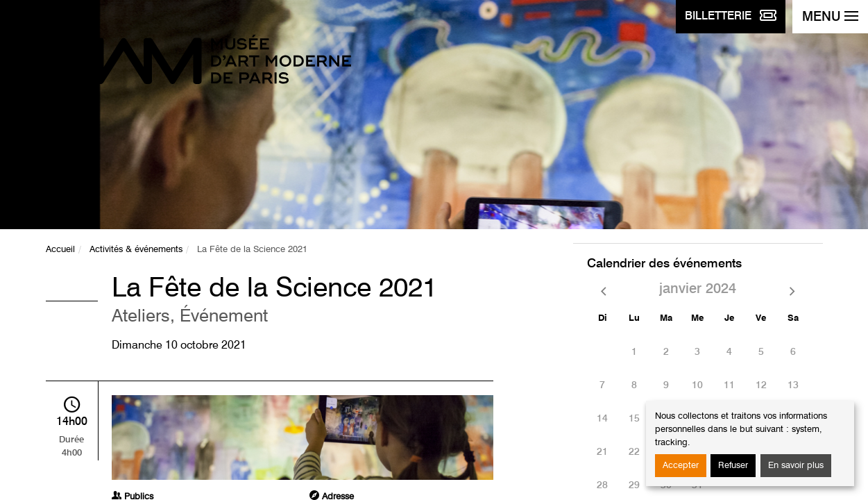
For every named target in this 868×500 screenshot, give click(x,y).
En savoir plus (796, 466)
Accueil (60, 250)
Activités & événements (136, 250)
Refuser (733, 466)
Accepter (681, 466)
